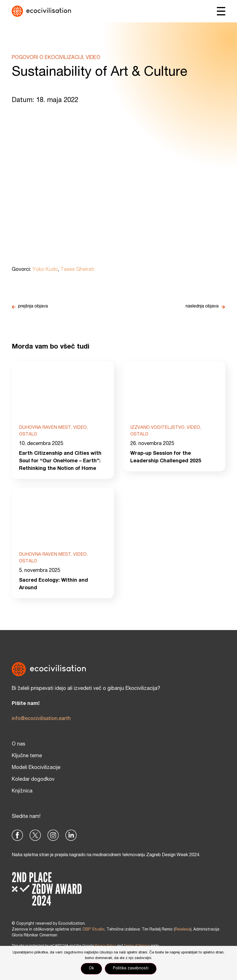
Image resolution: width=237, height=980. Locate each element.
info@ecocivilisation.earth (41, 719)
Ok (91, 969)
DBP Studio (94, 930)
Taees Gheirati (77, 270)
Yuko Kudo (45, 270)
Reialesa (183, 930)
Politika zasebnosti (131, 969)
